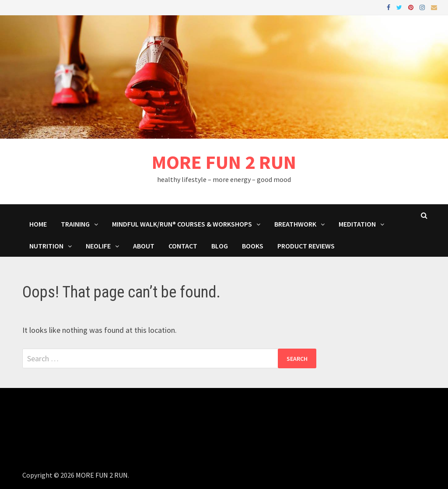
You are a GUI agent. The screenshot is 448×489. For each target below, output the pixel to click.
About (144, 246)
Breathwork (295, 224)
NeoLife (98, 246)
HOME (38, 224)
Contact (183, 246)
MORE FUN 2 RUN (224, 162)
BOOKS (253, 246)
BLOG (220, 246)
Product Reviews (306, 246)
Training (75, 224)
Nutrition (46, 246)
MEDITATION (357, 224)
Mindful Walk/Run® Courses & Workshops (182, 224)
